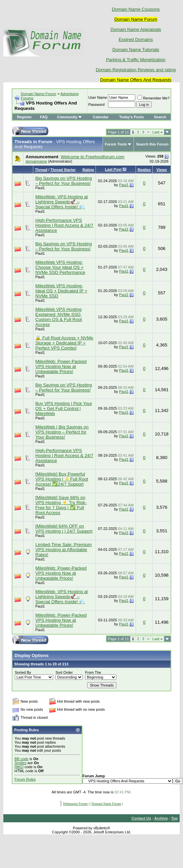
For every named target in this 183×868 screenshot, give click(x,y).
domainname (36, 161)
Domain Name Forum (39, 94)
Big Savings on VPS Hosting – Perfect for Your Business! (64, 181)
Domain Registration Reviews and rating (136, 70)
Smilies (20, 763)
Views (162, 170)
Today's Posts (131, 117)
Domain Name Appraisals (136, 29)
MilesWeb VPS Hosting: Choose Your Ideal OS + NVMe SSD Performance (60, 267)
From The (93, 672)
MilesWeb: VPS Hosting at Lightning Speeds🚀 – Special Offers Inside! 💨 (62, 202)
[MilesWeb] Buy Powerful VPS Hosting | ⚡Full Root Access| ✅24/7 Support (62, 479)
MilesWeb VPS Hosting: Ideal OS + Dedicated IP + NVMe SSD (61, 291)
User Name (98, 97)
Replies (144, 170)
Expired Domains (136, 39)
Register (25, 117)
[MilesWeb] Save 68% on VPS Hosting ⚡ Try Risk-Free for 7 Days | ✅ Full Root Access (61, 505)
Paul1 (40, 188)
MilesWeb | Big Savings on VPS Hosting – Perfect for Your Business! (62, 432)
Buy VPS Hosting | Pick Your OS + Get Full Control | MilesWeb (64, 408)
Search (160, 117)
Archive (161, 818)
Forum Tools (116, 144)
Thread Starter (63, 170)
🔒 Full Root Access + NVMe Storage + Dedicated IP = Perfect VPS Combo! (64, 343)
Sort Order (64, 672)
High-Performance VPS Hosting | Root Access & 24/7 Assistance (64, 225)
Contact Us (141, 818)
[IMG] (19, 767)
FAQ (44, 117)
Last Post (113, 169)
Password (97, 105)
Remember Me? (154, 98)
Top (174, 818)
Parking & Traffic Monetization (136, 60)
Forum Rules (25, 779)
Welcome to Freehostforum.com (92, 157)
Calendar (101, 117)
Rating (88, 170)
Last (157, 132)
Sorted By (23, 672)
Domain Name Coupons (136, 9)
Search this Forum (152, 144)
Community (70, 117)
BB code (22, 759)
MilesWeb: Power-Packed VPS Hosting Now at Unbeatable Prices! (61, 366)
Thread (41, 170)
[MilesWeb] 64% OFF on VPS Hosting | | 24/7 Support (64, 529)
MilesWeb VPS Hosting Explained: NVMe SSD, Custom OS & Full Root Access (59, 317)
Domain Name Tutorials (136, 50)
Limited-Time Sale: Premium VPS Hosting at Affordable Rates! (64, 550)
